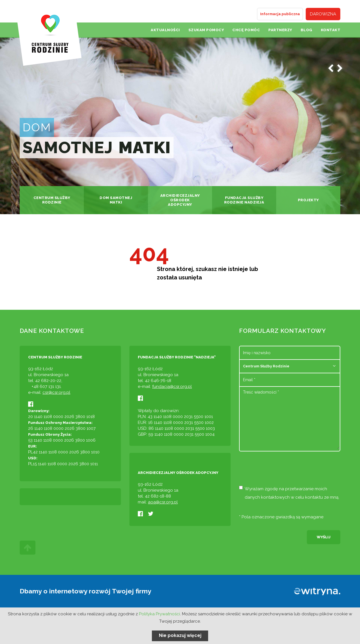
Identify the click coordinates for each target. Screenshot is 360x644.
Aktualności (165, 30)
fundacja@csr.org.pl (172, 387)
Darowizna (323, 14)
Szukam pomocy (206, 30)
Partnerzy (280, 30)
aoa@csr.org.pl (163, 502)
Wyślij (324, 537)
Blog (307, 30)
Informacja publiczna (280, 14)
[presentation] (282, 471)
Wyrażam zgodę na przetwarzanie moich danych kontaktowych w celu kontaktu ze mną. (289, 493)
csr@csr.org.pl (56, 392)
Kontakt (331, 30)
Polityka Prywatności (159, 614)
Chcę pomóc (246, 30)
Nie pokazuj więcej (180, 635)
